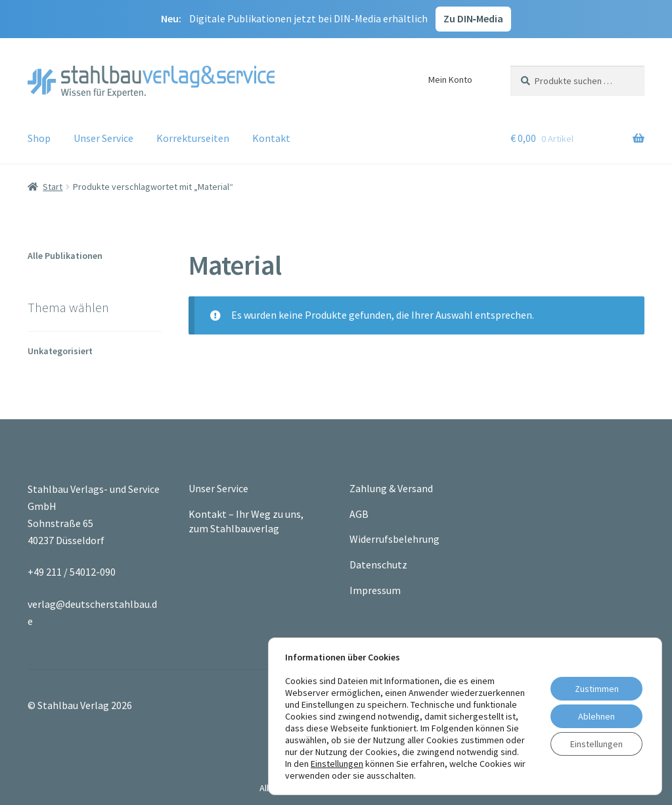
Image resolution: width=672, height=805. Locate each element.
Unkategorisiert (60, 351)
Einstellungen (337, 764)
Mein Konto (450, 80)
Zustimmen (597, 689)
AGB (359, 514)
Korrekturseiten (193, 138)
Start (53, 187)
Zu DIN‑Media (473, 18)
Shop (39, 138)
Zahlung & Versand (391, 488)
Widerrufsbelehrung (394, 539)
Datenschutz (378, 564)
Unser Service (103, 138)
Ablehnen (596, 716)
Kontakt (271, 138)
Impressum (375, 590)
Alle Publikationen (65, 256)
